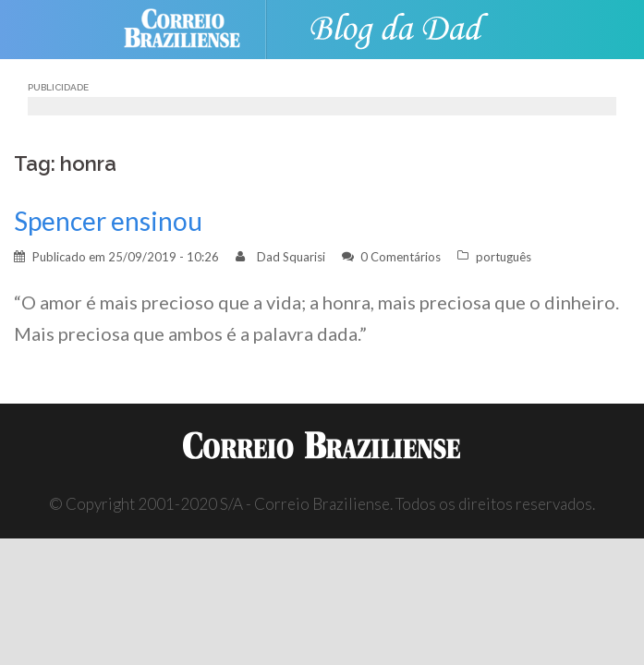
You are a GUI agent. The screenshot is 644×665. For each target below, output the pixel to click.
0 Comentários (401, 257)
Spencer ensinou (108, 221)
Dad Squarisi (291, 257)
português (504, 257)
